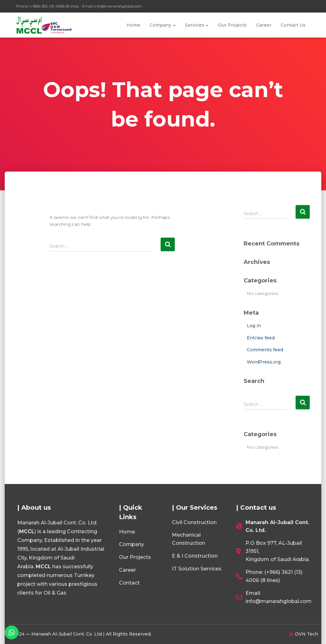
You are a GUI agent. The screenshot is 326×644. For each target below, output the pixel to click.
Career (264, 25)
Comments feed (265, 350)
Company (163, 25)
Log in (254, 326)
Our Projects (232, 25)
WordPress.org (264, 362)
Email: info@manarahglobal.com (112, 6)
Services (197, 25)
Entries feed (261, 338)
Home (133, 25)
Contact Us (293, 25)
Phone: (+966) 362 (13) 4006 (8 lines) (47, 6)
